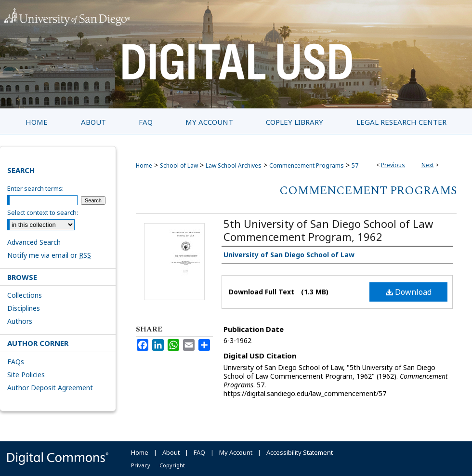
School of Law (179, 165)
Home (144, 165)
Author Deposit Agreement (50, 388)
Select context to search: (43, 212)
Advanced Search (34, 242)
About (171, 452)
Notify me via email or (49, 255)
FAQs (16, 362)
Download (409, 292)
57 (355, 165)
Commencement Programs (307, 165)
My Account (236, 452)
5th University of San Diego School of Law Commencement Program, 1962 (328, 230)
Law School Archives (234, 165)
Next (428, 165)
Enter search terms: (35, 188)
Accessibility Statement (300, 452)
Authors (20, 321)
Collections (25, 295)
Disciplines (24, 308)
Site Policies (26, 375)
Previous (393, 165)
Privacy (141, 465)
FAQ (199, 452)
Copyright (172, 465)
